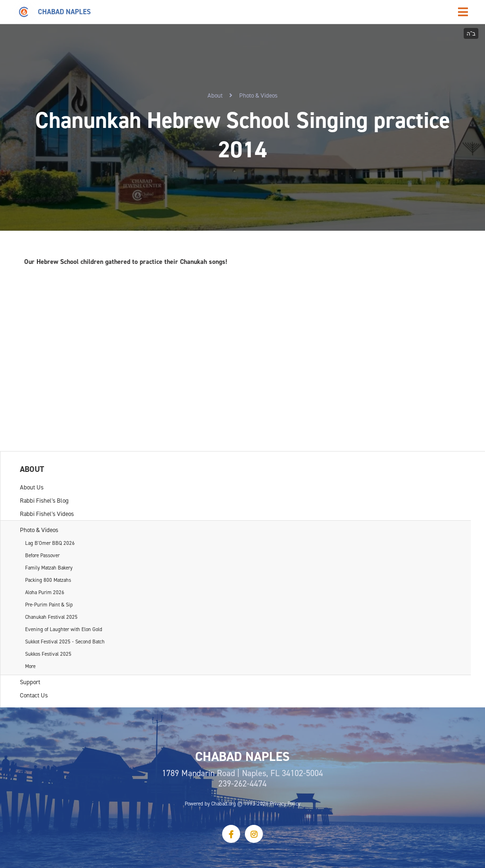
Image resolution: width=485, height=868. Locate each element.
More (30, 666)
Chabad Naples (64, 12)
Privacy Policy (285, 804)
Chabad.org (224, 804)
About (215, 95)
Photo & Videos (258, 95)
